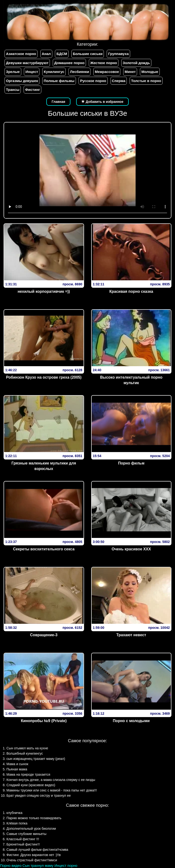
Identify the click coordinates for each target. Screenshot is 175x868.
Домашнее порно (69, 63)
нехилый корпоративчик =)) (44, 291)
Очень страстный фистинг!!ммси (32, 860)
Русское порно (93, 81)
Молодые (150, 72)
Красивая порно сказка (131, 291)
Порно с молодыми (131, 721)
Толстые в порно (146, 81)
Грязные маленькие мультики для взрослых (44, 466)
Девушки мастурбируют (27, 63)
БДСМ (62, 54)
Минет (130, 72)
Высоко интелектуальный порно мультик (131, 380)
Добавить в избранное (102, 102)
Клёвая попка (17, 823)
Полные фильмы (59, 81)
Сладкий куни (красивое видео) (31, 785)
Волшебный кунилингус (25, 753)
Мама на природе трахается (28, 774)
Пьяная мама (17, 769)
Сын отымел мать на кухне (27, 748)
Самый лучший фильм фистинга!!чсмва (37, 850)
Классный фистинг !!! (23, 839)
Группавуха (118, 54)
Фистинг (32, 90)
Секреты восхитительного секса (44, 549)
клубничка (14, 813)
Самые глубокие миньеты (26, 834)
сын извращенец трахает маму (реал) (36, 759)
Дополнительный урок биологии (31, 829)
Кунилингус (54, 72)
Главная (58, 102)
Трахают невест (131, 635)
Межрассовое (107, 72)
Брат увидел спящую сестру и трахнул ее (39, 796)
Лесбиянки (80, 72)
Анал (46, 54)
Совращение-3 (44, 635)
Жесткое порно (104, 63)
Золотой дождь (136, 63)
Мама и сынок (17, 764)
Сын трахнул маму (38, 865)
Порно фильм (131, 463)
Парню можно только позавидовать (34, 818)
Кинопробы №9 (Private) (44, 721)
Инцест (32, 72)
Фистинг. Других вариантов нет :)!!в (34, 855)
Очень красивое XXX (131, 549)
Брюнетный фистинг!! (23, 844)
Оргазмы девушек (22, 81)
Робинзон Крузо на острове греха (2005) (44, 377)
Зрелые (13, 72)
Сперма (119, 81)
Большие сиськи (88, 54)
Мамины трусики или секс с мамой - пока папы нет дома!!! (52, 790)
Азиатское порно (21, 54)
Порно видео (11, 865)
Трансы (13, 90)
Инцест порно (66, 865)
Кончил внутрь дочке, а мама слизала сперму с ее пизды (51, 780)
